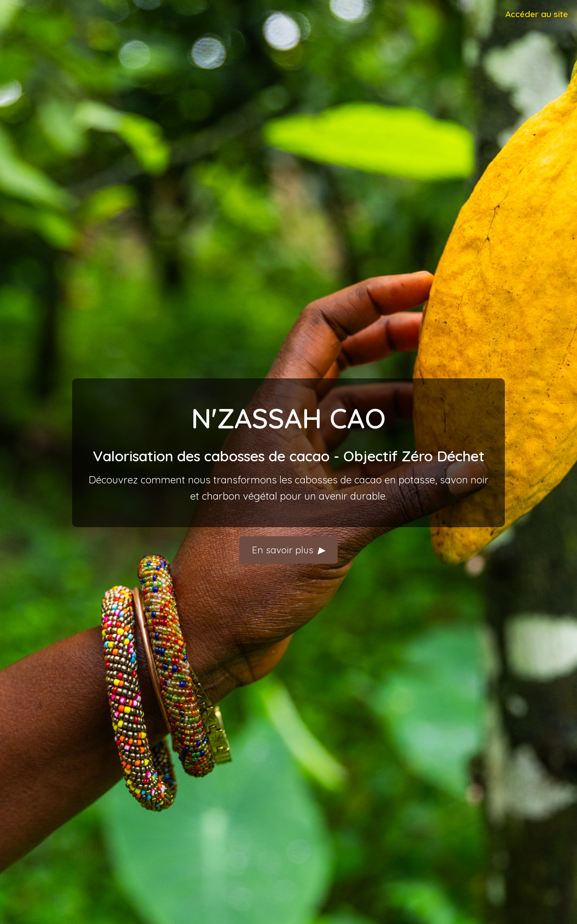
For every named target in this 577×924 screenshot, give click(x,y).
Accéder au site (537, 14)
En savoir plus (288, 550)
